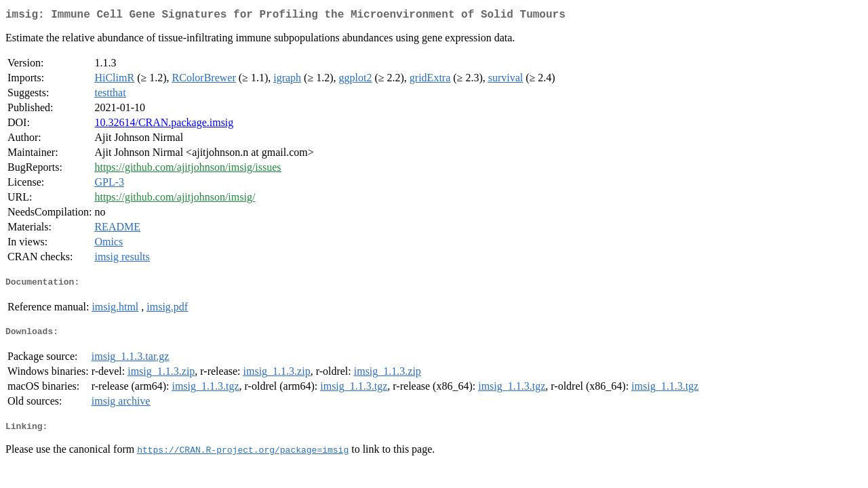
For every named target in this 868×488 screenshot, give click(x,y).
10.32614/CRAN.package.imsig (164, 125)
